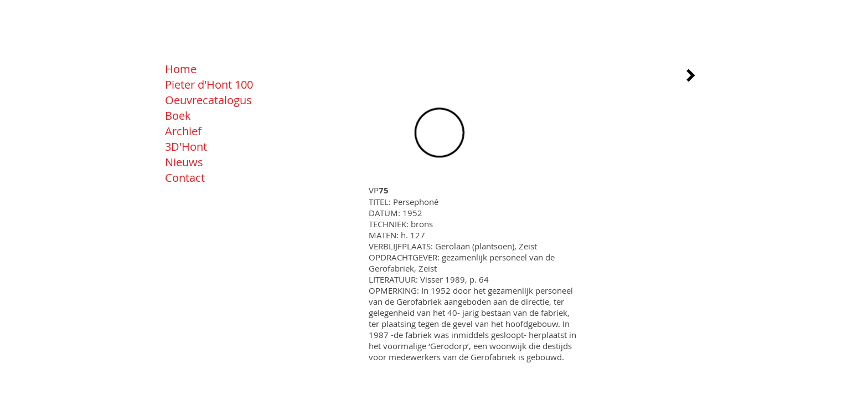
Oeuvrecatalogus (208, 100)
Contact (185, 178)
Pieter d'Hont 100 (209, 85)
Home (181, 69)
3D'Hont (186, 147)
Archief (183, 131)
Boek (178, 116)
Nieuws (184, 162)
